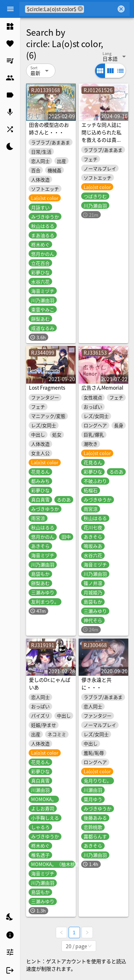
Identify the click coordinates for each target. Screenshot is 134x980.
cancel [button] (80, 9)
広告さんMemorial (102, 387)
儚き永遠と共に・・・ (96, 683)
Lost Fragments (47, 387)
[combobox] (100, 9)
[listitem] (10, 26)
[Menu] (10, 9)
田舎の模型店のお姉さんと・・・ (49, 128)
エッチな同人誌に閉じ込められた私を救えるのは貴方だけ (101, 136)
